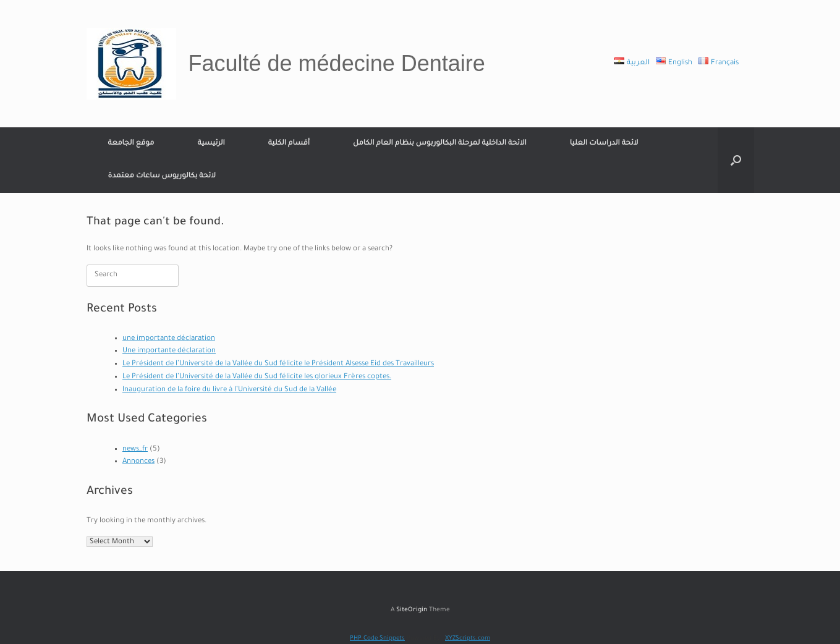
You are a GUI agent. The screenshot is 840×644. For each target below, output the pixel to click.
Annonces (138, 462)
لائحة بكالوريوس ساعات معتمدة (162, 176)
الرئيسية (211, 144)
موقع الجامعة (131, 144)
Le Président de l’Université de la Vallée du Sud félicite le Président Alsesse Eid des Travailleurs (278, 364)
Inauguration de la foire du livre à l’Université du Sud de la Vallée (229, 390)
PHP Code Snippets (377, 639)
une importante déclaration (169, 339)
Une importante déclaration (169, 351)
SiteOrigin (412, 610)
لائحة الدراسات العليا (604, 144)
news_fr (135, 450)
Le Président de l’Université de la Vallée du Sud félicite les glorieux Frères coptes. (257, 377)
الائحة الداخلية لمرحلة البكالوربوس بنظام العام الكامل (440, 144)
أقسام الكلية (289, 144)
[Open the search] (736, 160)
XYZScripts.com (468, 639)
